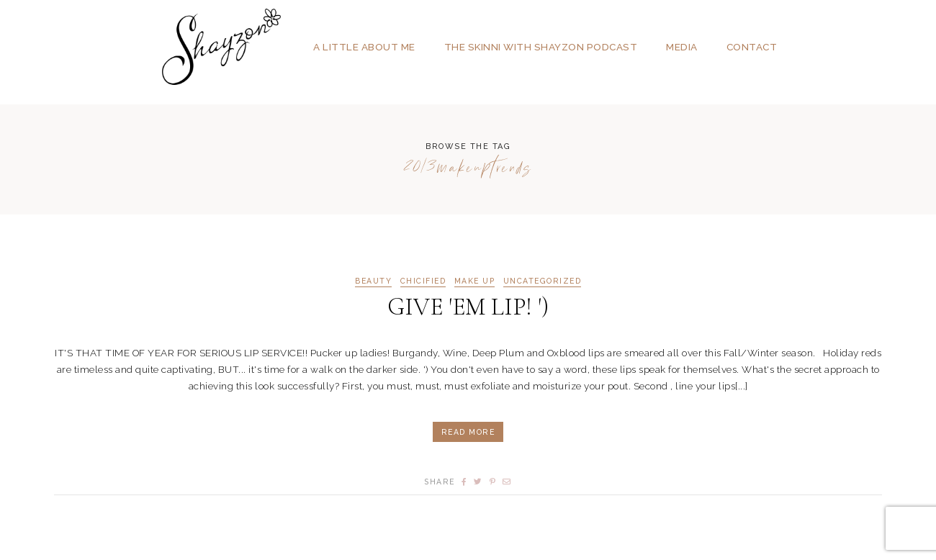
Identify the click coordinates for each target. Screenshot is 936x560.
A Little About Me (364, 47)
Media (682, 47)
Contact (752, 47)
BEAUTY (373, 281)
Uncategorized (543, 281)
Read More (468, 432)
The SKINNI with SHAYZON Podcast (541, 47)
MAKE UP (475, 281)
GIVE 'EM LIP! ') (468, 307)
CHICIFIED (423, 281)
